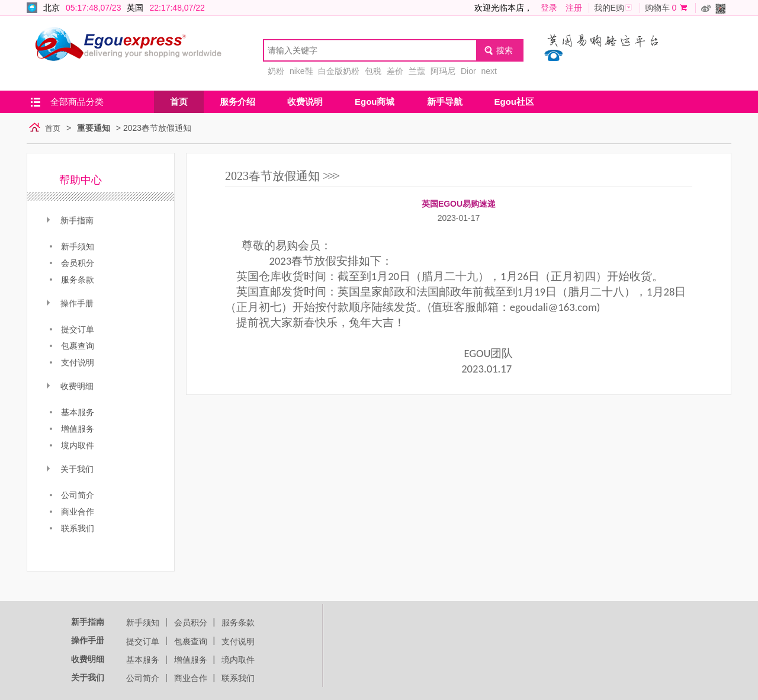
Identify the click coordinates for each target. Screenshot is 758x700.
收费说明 (305, 102)
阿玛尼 (443, 71)
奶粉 (276, 71)
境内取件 (238, 660)
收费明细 (88, 659)
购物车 (657, 8)
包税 (373, 71)
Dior (468, 71)
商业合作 (191, 678)
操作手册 (88, 640)
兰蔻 (417, 71)
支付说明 (238, 641)
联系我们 (238, 678)
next (489, 71)
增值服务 (191, 660)
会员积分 (191, 622)
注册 (574, 8)
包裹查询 (191, 641)
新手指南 (88, 622)
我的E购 (609, 8)
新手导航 (445, 102)
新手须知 (143, 622)
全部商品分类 (77, 102)
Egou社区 (515, 102)
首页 (179, 102)
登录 (549, 8)
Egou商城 (375, 102)
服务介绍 (237, 102)
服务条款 (238, 622)
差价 (395, 71)
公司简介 (143, 678)
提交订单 (143, 641)
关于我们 (88, 677)
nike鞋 (301, 71)
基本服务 (143, 660)
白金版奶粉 (339, 71)
